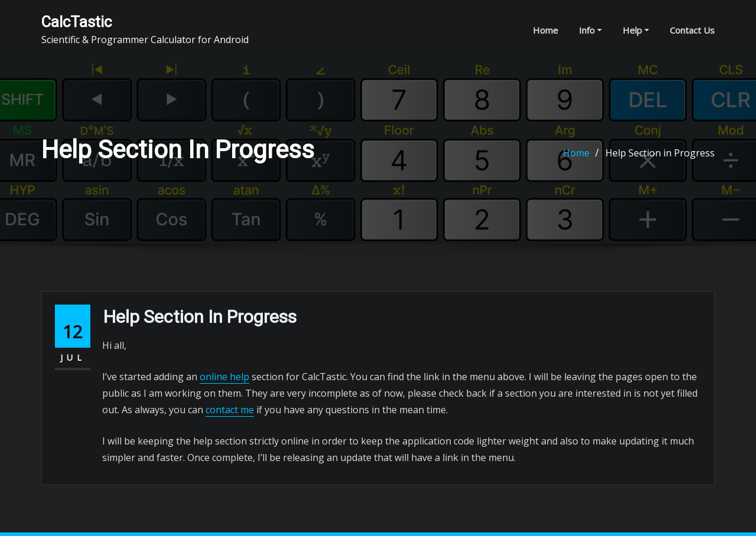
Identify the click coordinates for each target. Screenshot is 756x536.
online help (224, 377)
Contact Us (692, 30)
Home (545, 30)
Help (636, 30)
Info (590, 30)
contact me (230, 410)
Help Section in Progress (660, 153)
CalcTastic (76, 22)
